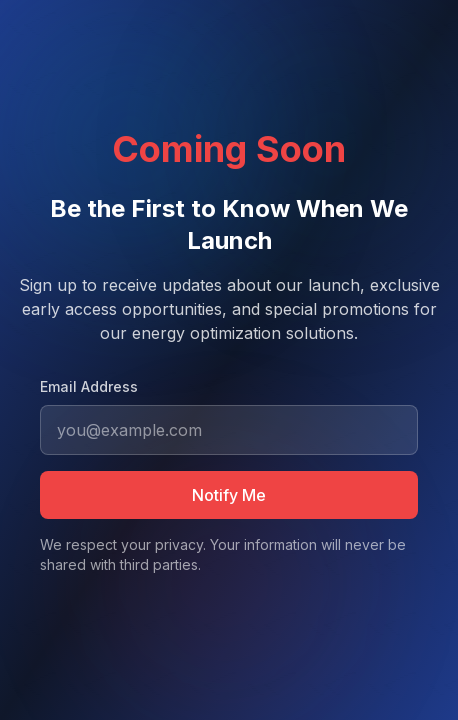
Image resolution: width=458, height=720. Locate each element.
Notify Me (229, 495)
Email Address (89, 386)
